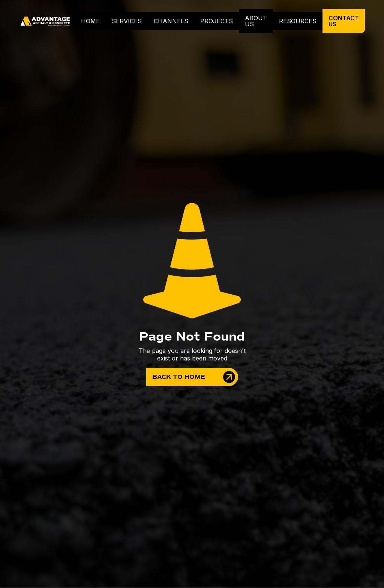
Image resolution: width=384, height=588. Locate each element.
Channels (171, 21)
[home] (47, 21)
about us (256, 21)
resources (298, 21)
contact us (344, 21)
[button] (127, 21)
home (90, 21)
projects (217, 21)
